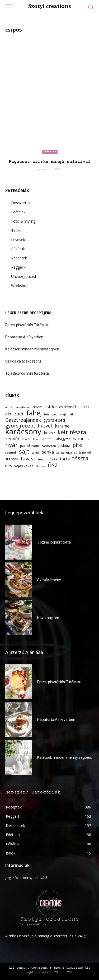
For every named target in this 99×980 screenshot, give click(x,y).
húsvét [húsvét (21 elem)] (45, 426)
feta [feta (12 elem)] (47, 414)
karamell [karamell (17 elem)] (63, 426)
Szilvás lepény (49, 580)
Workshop (20, 286)
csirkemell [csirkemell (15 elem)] (68, 407)
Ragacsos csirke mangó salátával (50, 162)
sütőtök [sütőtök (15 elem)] (12, 459)
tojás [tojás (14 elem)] (54, 459)
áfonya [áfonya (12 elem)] (41, 466)
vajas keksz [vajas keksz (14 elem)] (24, 466)
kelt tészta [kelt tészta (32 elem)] (72, 432)
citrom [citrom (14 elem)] (37, 407)
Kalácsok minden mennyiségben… (33, 349)
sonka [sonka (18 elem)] (48, 452)
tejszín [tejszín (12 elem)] (43, 459)
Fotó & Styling (23, 221)
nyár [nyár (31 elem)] (11, 445)
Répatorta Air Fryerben (24, 337)
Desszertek (21, 203)
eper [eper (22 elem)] (19, 414)
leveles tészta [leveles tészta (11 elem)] (42, 439)
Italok (16, 230)
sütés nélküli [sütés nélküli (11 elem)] (83, 453)
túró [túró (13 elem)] (9, 466)
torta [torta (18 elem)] (65, 459)
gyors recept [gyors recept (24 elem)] (20, 426)
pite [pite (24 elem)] (77, 445)
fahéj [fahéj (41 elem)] (34, 413)
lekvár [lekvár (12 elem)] (26, 439)
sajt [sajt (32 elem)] (24, 451)
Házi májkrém (49, 618)
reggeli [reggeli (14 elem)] (11, 452)
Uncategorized (23, 276)
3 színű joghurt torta (54, 542)
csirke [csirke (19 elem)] (51, 407)
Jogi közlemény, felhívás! (26, 878)
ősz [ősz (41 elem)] (53, 465)
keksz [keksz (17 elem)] (49, 433)
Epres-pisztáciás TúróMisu (27, 325)
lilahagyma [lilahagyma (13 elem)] (62, 439)
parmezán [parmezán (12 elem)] (49, 446)
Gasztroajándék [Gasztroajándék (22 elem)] (23, 420)
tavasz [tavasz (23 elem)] (28, 458)
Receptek (19, 258)
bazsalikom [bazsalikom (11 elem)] (22, 407)
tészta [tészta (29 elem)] (80, 458)
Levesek (18, 240)
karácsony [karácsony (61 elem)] (23, 432)
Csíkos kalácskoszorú (23, 361)
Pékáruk (18, 249)
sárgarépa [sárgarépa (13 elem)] (64, 452)
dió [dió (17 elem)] (8, 414)
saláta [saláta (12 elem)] (36, 452)
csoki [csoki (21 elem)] (84, 407)
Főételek (50, 152)
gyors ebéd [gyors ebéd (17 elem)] (54, 420)
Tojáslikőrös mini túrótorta (27, 373)
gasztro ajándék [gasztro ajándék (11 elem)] (63, 414)
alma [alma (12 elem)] (9, 407)
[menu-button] (9, 7)
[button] (91, 7)
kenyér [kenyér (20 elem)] (12, 438)
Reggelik (18, 267)
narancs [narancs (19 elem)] (81, 438)
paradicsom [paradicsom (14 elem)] (30, 446)
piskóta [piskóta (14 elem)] (64, 446)
